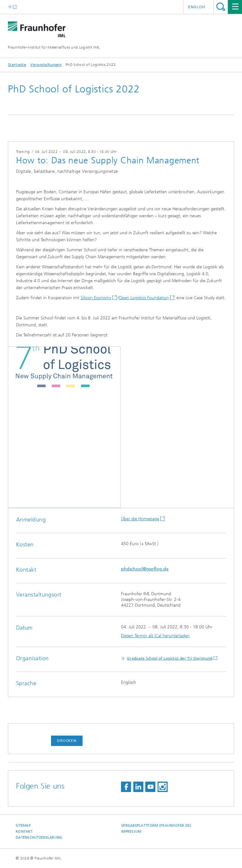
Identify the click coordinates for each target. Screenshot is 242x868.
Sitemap (23, 826)
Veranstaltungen (46, 65)
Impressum (131, 832)
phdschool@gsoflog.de (145, 569)
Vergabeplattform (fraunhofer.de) (156, 826)
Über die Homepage (140, 519)
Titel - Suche (221, 7)
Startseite (17, 65)
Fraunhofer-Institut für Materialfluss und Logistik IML (54, 47)
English (197, 7)
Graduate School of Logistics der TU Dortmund (170, 658)
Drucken (67, 741)
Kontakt (24, 832)
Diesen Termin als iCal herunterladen (155, 636)
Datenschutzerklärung (39, 838)
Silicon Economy (96, 298)
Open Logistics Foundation (144, 298)
